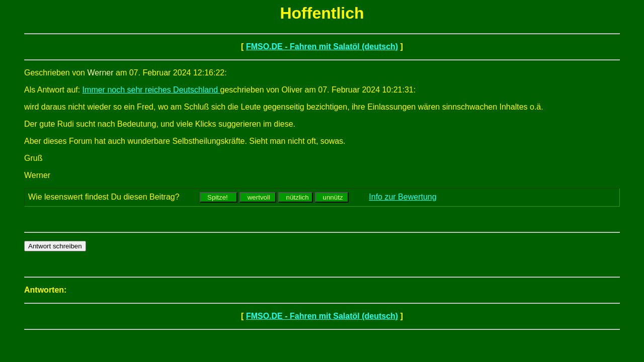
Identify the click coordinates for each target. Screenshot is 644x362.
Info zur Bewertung (403, 197)
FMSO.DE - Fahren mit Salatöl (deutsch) (322, 47)
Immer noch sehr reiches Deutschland (151, 90)
